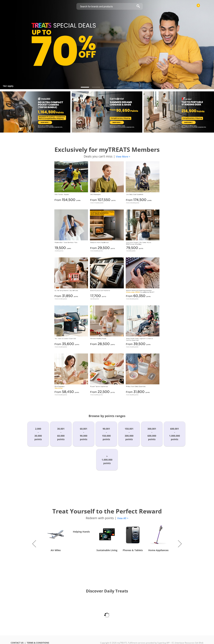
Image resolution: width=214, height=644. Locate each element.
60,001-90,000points (84, 434)
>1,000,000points (107, 460)
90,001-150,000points (106, 434)
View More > (123, 156)
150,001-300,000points (129, 434)
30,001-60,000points (61, 434)
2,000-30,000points (38, 434)
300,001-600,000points (152, 434)
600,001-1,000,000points (175, 434)
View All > (123, 518)
